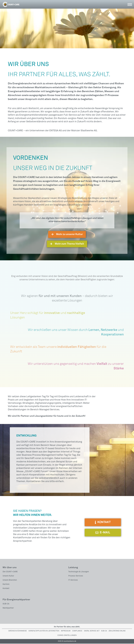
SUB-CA (6, 604)
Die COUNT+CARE (10, 572)
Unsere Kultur (8, 576)
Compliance (77, 631)
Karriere (6, 585)
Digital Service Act (92, 631)
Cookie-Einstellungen (67, 636)
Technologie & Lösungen (79, 572)
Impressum (66, 631)
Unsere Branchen (10, 580)
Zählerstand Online (117, 631)
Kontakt (6, 589)
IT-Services (73, 580)
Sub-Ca (104, 631)
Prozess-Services (76, 576)
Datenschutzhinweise (18, 631)
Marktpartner (8, 608)
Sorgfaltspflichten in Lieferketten (44, 631)
